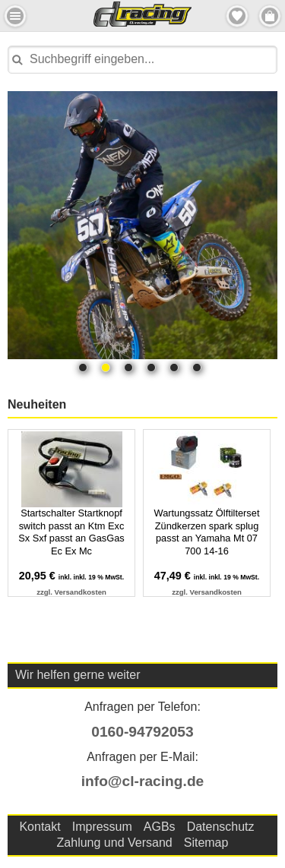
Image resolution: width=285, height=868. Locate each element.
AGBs (160, 827)
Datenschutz (221, 827)
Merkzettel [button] (237, 16)
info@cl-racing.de (143, 781)
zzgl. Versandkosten (71, 592)
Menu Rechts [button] (270, 16)
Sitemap (206, 843)
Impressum (102, 827)
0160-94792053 (142, 732)
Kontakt (40, 827)
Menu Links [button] (15, 16)
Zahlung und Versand (115, 843)
